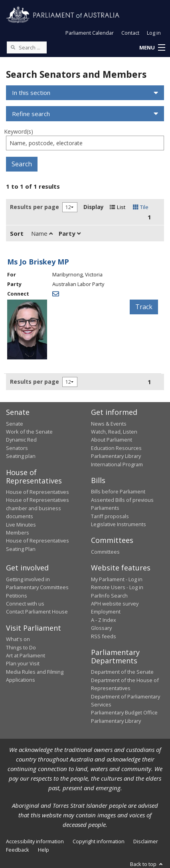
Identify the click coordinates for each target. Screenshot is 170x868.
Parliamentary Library (116, 456)
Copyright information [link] (99, 841)
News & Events (109, 424)
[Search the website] (27, 47)
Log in (154, 33)
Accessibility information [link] (35, 841)
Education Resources (116, 448)
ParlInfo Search (109, 596)
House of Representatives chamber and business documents (38, 508)
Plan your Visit (23, 663)
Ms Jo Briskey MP (38, 262)
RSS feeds (104, 636)
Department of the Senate (122, 672)
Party (70, 233)
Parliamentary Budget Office (124, 712)
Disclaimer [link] (146, 841)
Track (144, 307)
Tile (141, 207)
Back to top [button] (147, 864)
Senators (17, 448)
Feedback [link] (18, 850)
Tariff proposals (110, 516)
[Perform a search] (13, 47)
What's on (18, 639)
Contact (130, 33)
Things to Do (21, 647)
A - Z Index (104, 620)
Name (42, 233)
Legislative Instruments (119, 524)
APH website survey (115, 604)
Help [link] (43, 850)
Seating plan (21, 456)
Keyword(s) (19, 131)
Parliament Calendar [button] (90, 33)
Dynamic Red (21, 440)
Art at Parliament (26, 655)
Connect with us (25, 604)
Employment (106, 612)
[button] (152, 48)
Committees (105, 552)
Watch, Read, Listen (114, 432)
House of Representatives (38, 492)
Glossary (101, 628)
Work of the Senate (29, 432)
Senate (15, 424)
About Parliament (112, 440)
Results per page (35, 207)
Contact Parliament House (37, 612)
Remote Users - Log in (117, 587)
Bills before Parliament (118, 491)
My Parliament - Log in (117, 579)
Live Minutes (21, 525)
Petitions (17, 596)
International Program (117, 464)
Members (18, 533)
